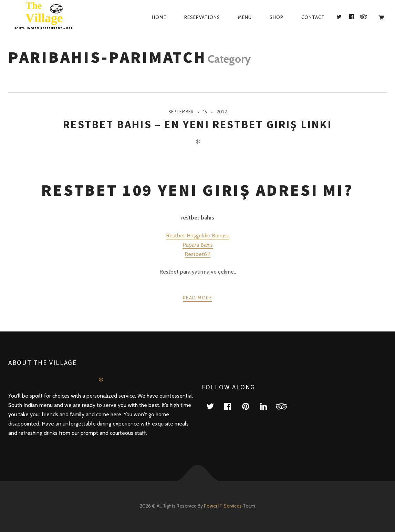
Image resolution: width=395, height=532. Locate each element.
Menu (245, 17)
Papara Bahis (198, 245)
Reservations (202, 17)
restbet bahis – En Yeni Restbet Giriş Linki (197, 124)
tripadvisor (286, 406)
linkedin (268, 406)
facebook (232, 406)
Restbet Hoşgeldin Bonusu (198, 236)
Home (159, 17)
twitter (214, 406)
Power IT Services (223, 506)
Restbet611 (197, 254)
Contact (313, 17)
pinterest (250, 406)
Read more (197, 298)
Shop (277, 17)
